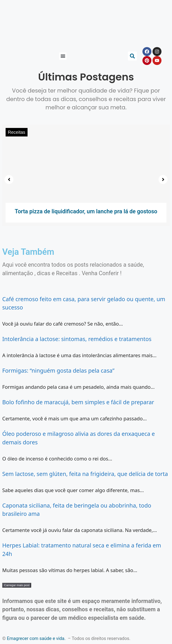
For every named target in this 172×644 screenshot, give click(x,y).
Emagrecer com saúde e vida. (36, 638)
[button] (63, 56)
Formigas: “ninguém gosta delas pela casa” (58, 370)
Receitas (17, 132)
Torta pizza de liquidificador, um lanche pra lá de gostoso (86, 211)
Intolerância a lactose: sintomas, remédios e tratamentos (77, 339)
